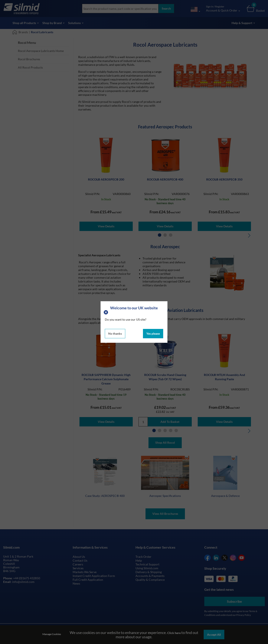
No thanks (115, 333)
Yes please (153, 333)
